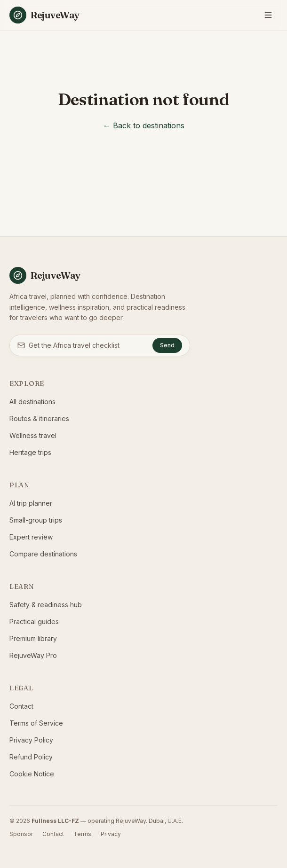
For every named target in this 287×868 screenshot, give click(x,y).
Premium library (33, 638)
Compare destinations (43, 554)
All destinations (32, 402)
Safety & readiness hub (46, 605)
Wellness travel (33, 435)
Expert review (31, 537)
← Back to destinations (144, 125)
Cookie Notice (32, 774)
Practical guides (34, 622)
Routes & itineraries (39, 418)
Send (167, 345)
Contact (21, 706)
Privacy (111, 834)
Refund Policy (31, 757)
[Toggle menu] (268, 15)
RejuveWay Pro (33, 655)
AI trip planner (31, 503)
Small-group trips (36, 520)
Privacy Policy (31, 740)
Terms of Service (36, 723)
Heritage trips (30, 452)
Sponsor (21, 834)
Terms (82, 834)
